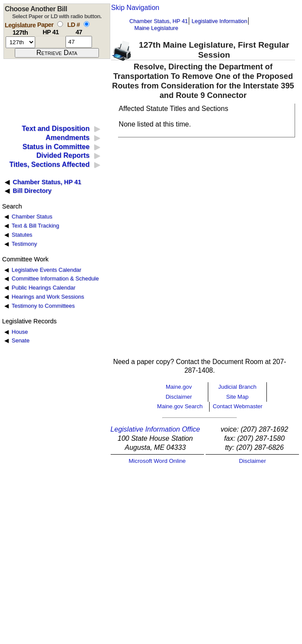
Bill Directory (32, 191)
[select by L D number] (87, 24)
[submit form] (57, 53)
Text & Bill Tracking (35, 226)
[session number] (20, 42)
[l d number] (79, 42)
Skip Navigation (135, 8)
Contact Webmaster (238, 406)
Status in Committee (56, 147)
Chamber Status (32, 216)
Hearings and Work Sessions (48, 297)
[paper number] (51, 42)
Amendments (67, 138)
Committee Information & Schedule (55, 278)
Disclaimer (179, 397)
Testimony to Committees (43, 306)
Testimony (24, 244)
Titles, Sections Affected (49, 164)
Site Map (237, 397)
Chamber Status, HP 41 (159, 21)
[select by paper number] (60, 24)
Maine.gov (179, 387)
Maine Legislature (156, 28)
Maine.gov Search (180, 406)
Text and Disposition (56, 128)
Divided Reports (63, 155)
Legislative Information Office (155, 429)
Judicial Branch (237, 387)
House (20, 332)
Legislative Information (219, 21)
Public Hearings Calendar (44, 288)
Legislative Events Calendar (47, 270)
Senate (21, 340)
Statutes (22, 235)
